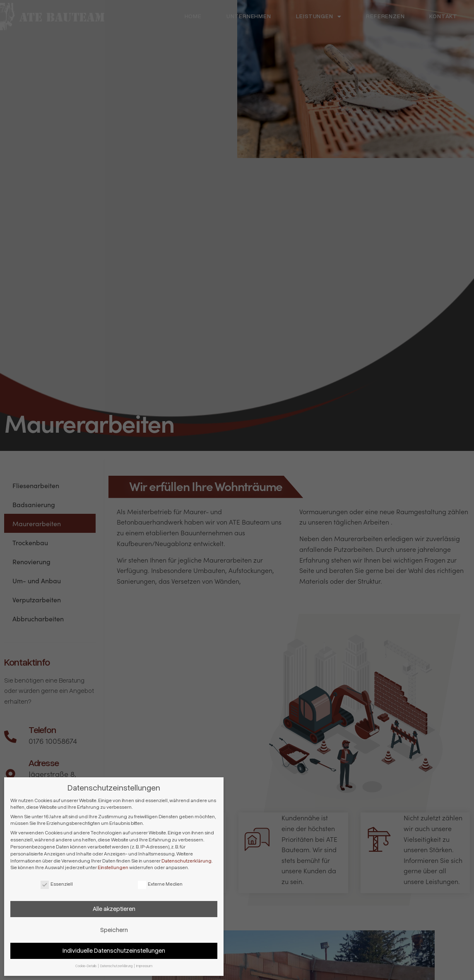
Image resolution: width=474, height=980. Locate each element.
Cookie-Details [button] (86, 966)
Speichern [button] (114, 930)
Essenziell (57, 884)
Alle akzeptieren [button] (114, 909)
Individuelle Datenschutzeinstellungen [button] (114, 951)
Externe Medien (160, 884)
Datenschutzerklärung (186, 861)
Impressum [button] (144, 966)
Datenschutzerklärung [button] (117, 966)
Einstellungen (113, 867)
